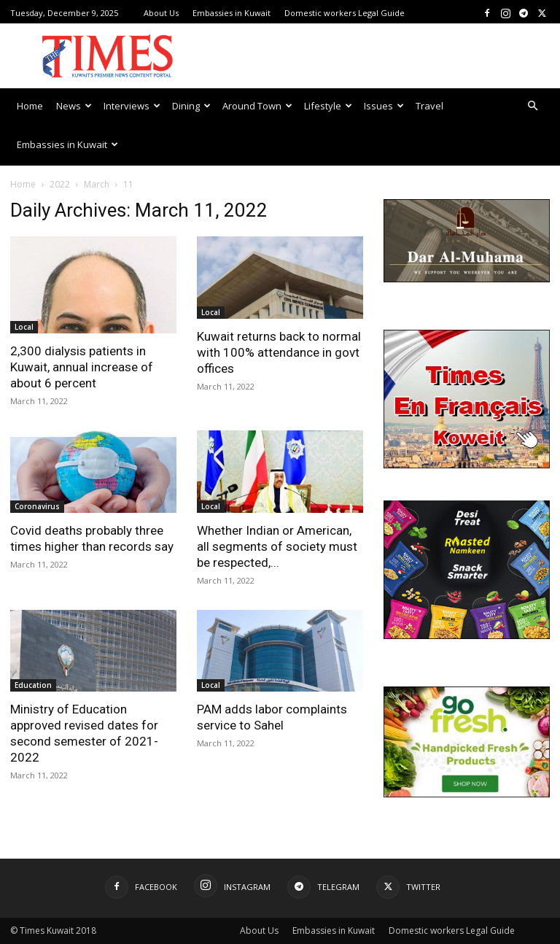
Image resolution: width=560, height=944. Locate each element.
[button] (532, 106)
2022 (60, 184)
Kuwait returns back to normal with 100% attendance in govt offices (279, 352)
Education (33, 685)
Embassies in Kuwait (232, 13)
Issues (384, 106)
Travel (429, 106)
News (74, 106)
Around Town (257, 106)
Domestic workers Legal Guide (345, 13)
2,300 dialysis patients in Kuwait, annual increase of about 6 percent (82, 367)
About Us (161, 13)
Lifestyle (328, 106)
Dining (191, 106)
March (97, 184)
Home (30, 106)
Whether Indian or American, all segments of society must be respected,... (277, 546)
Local (24, 327)
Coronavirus (37, 506)
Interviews (132, 106)
